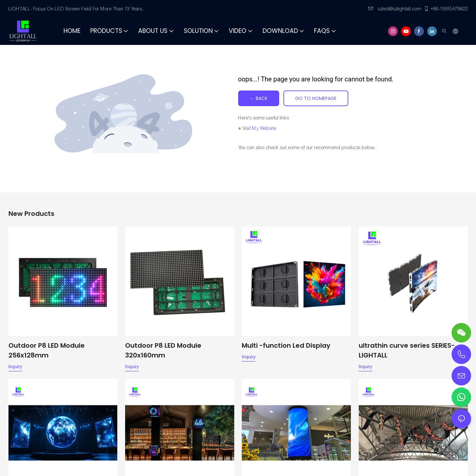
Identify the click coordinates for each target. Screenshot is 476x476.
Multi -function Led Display (286, 345)
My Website (264, 128)
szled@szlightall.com (395, 9)
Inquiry (15, 367)
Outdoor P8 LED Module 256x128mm (47, 350)
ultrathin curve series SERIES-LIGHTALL (407, 350)
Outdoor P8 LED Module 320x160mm (163, 350)
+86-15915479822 (446, 9)
